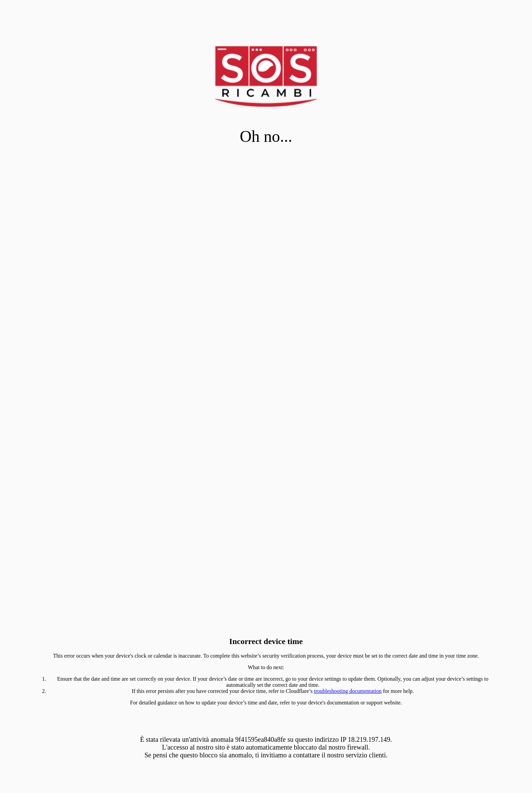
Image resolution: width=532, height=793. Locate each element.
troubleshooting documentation (348, 691)
